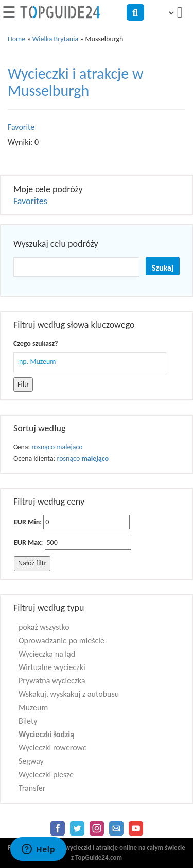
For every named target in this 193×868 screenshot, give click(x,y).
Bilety (28, 721)
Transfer (32, 788)
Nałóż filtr (32, 563)
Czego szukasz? (36, 344)
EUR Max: (28, 542)
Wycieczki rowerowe (53, 748)
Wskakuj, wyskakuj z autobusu (69, 694)
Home (16, 39)
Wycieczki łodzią (46, 734)
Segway (31, 761)
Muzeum (33, 707)
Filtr (23, 384)
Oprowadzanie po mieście (62, 640)
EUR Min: (28, 522)
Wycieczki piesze (46, 774)
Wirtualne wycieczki (52, 667)
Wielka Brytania (55, 39)
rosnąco (43, 447)
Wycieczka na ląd (47, 654)
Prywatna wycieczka (52, 681)
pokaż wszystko (44, 627)
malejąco (69, 447)
